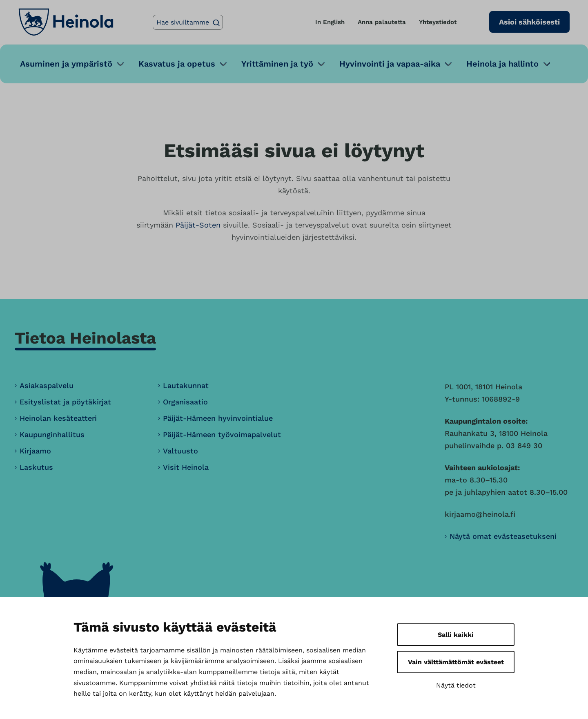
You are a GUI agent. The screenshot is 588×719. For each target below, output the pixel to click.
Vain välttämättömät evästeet (456, 662)
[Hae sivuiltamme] (188, 22)
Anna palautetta (382, 22)
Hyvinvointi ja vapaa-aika (390, 64)
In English (330, 22)
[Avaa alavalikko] (120, 64)
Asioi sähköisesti (529, 22)
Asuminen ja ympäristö (66, 64)
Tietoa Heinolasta (85, 338)
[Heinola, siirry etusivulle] (66, 22)
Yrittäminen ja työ (277, 64)
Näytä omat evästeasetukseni (503, 536)
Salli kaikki (456, 635)
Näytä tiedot (456, 685)
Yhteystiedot (438, 22)
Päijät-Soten (198, 225)
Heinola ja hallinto (502, 64)
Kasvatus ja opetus (177, 64)
